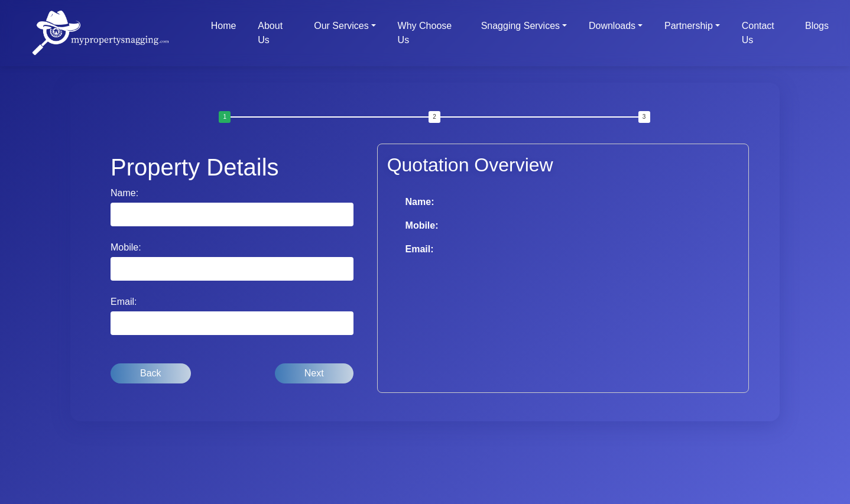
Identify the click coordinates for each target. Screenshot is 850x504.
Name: (124, 193)
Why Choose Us (425, 33)
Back (151, 373)
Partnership (689, 26)
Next (314, 373)
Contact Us (758, 33)
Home (224, 26)
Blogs (817, 26)
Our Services (341, 26)
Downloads (612, 26)
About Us (270, 33)
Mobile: (126, 247)
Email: (124, 302)
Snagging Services (520, 26)
